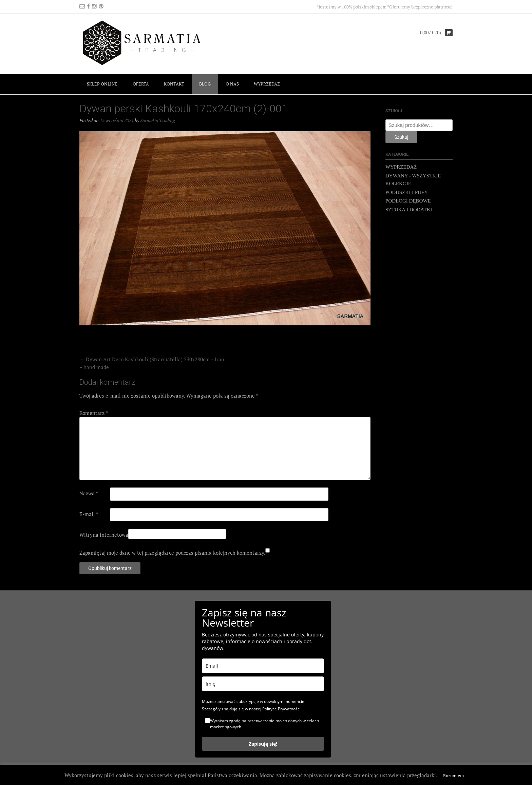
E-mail (89, 514)
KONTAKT (174, 84)
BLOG (205, 84)
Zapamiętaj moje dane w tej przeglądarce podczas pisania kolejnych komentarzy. (172, 553)
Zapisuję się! (263, 744)
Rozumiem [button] (453, 776)
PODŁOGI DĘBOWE (408, 201)
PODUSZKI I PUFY (407, 192)
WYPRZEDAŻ (267, 84)
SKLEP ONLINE (102, 84)
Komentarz (94, 413)
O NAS (232, 84)
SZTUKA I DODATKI (409, 210)
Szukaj (401, 137)
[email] (263, 666)
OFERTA (141, 84)
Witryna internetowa (104, 535)
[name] (263, 684)
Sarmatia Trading (158, 120)
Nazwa (89, 493)
